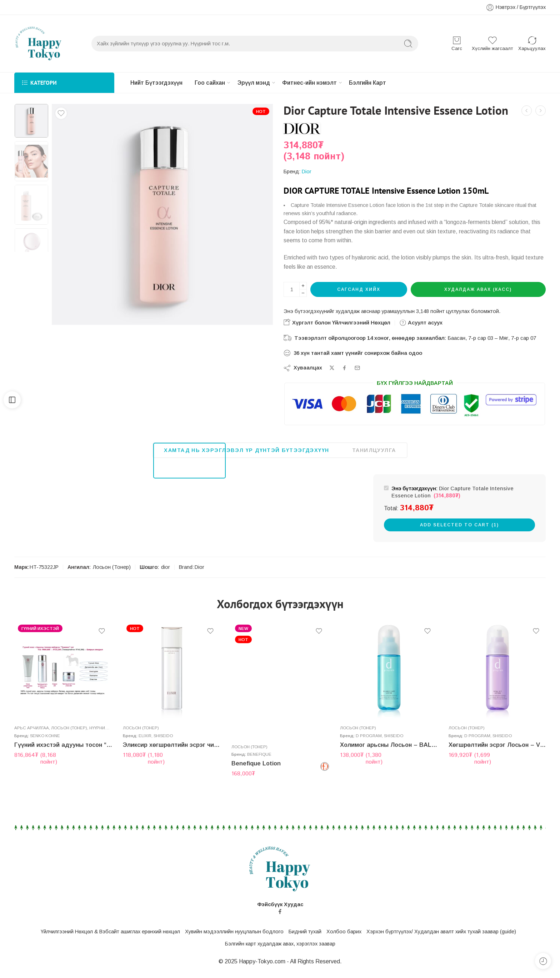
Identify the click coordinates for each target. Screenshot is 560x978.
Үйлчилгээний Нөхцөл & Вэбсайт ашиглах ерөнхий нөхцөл (110, 932)
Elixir (145, 743)
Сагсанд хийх (359, 290)
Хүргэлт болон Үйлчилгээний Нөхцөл (337, 323)
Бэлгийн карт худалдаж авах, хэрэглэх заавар (280, 944)
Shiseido (163, 743)
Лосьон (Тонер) (112, 568)
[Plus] (303, 286)
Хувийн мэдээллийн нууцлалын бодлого (234, 932)
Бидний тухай (305, 932)
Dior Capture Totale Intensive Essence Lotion (452, 493)
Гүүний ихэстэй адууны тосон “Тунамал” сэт (63, 752)
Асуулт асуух (421, 323)
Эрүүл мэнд (261, 83)
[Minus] (303, 294)
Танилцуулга (374, 451)
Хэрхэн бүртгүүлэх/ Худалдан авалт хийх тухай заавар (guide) (441, 932)
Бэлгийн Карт (380, 83)
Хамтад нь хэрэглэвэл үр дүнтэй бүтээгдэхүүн (246, 451)
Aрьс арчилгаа (32, 734)
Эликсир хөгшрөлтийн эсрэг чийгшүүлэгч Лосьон (172, 752)
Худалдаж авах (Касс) (478, 290)
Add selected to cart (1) (459, 525)
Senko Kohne (45, 742)
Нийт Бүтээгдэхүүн (157, 83)
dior (166, 568)
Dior (307, 172)
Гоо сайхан (214, 83)
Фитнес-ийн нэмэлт (320, 83)
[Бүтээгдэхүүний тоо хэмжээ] (292, 290)
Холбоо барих (344, 932)
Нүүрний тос (103, 734)
